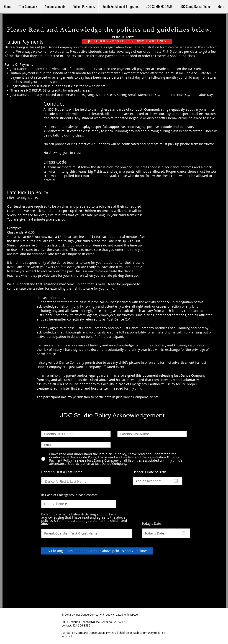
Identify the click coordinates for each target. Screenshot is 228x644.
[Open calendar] (176, 481)
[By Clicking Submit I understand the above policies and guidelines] (97, 551)
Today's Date (154, 524)
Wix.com (135, 614)
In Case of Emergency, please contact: (70, 495)
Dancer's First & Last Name (62, 472)
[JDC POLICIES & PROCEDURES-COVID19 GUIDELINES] (127, 41)
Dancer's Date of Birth (152, 472)
